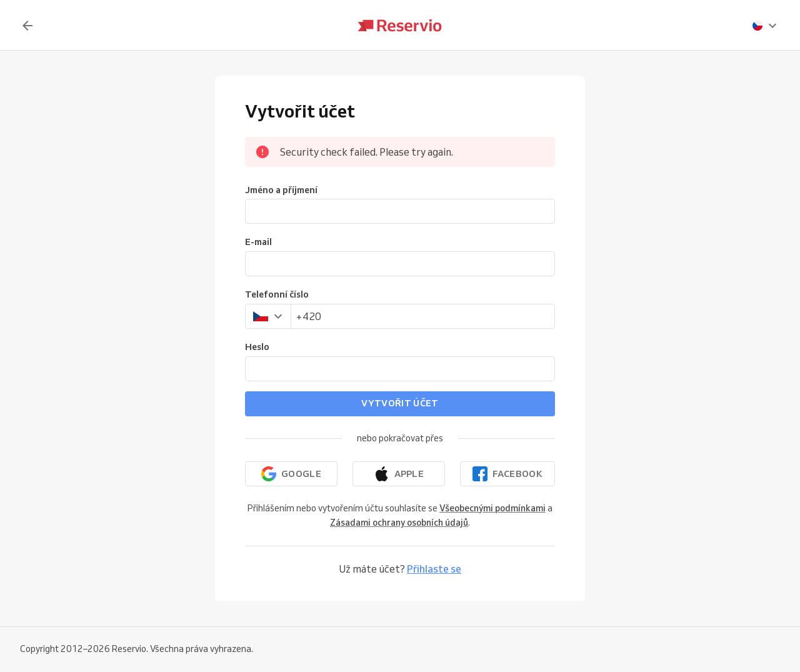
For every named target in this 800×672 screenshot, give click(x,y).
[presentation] (765, 26)
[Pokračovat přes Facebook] (507, 474)
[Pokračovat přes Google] (291, 474)
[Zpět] (27, 26)
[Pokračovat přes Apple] (399, 474)
